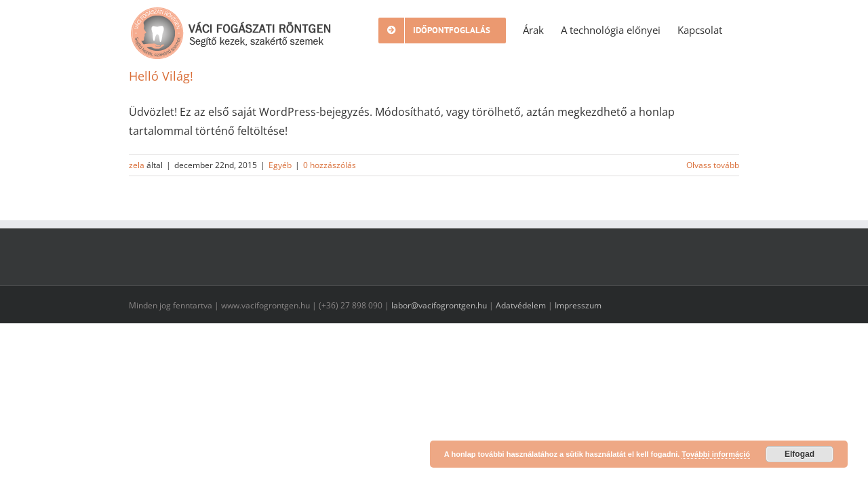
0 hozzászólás (330, 165)
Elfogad (800, 454)
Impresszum (578, 305)
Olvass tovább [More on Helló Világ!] (713, 165)
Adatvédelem (521, 305)
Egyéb (280, 165)
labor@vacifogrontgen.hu (439, 305)
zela (137, 165)
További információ (716, 454)
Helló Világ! (161, 76)
